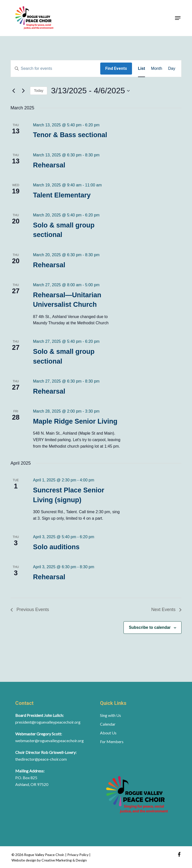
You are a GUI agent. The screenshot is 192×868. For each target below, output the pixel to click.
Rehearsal (49, 165)
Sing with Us (110, 715)
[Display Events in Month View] (156, 69)
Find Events (116, 68)
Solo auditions (56, 547)
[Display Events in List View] (141, 69)
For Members (112, 742)
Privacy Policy (78, 855)
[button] (178, 18)
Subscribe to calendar (150, 627)
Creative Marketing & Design (64, 860)
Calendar (108, 724)
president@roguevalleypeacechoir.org (48, 722)
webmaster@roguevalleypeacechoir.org (49, 741)
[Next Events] (23, 91)
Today (39, 91)
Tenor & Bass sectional (70, 135)
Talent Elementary (62, 195)
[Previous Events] (13, 91)
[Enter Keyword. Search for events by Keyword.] (55, 69)
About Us (108, 733)
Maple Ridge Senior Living (75, 421)
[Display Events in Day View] (172, 69)
